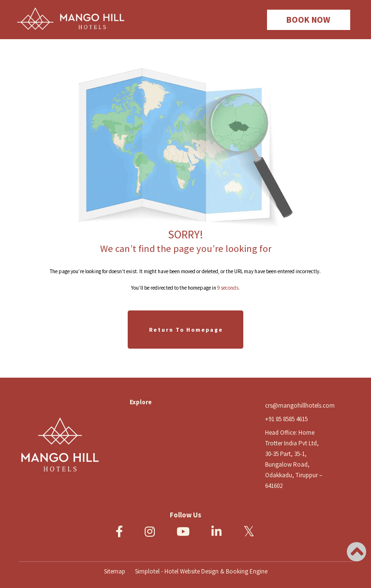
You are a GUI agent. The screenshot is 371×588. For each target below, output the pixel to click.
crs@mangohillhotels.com (300, 405)
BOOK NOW (308, 20)
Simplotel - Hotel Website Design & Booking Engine (201, 571)
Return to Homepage (186, 330)
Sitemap (115, 571)
